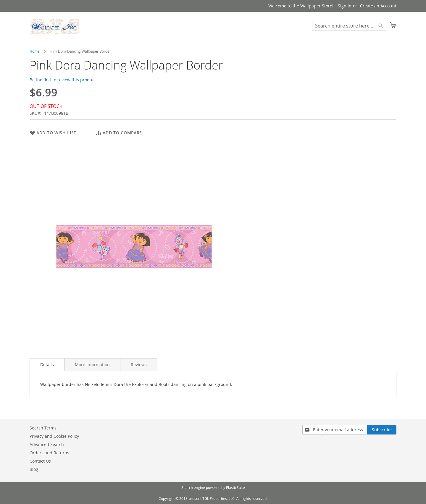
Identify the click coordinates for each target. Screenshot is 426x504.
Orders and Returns (49, 453)
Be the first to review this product (63, 80)
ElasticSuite (235, 487)
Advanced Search (47, 444)
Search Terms (43, 428)
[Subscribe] (382, 430)
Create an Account (378, 6)
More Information (92, 365)
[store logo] (55, 26)
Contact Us (40, 461)
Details (47, 365)
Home (35, 51)
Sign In (345, 6)
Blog (34, 469)
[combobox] (349, 26)
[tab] (47, 365)
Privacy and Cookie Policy (54, 436)
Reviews (139, 365)
